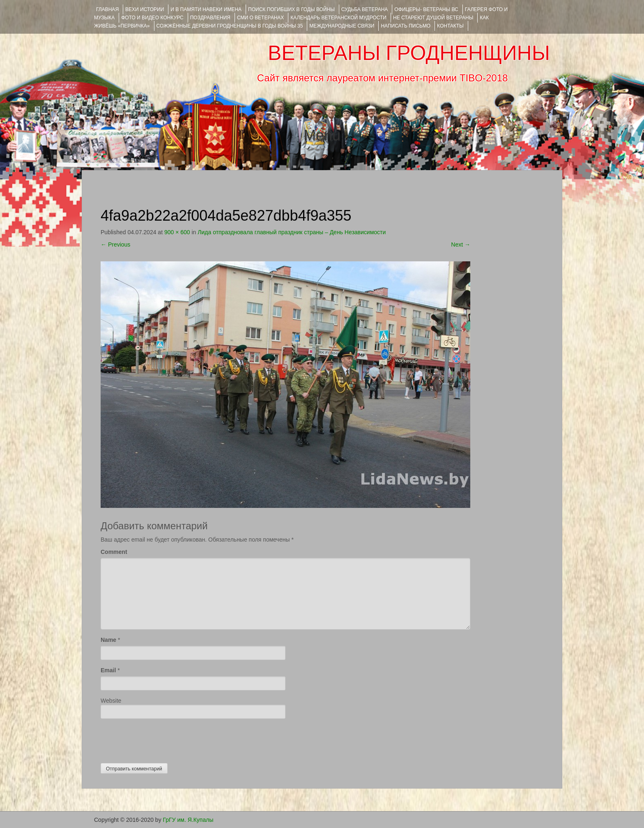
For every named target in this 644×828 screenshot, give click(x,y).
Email (108, 670)
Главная (107, 9)
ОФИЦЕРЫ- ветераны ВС (426, 9)
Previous (115, 244)
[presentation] (163, 739)
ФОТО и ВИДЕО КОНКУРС (152, 18)
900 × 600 (177, 232)
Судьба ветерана (365, 9)
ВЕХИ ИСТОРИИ (145, 9)
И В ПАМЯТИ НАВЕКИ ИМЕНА (206, 9)
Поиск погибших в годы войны (291, 9)
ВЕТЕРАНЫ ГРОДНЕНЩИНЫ (409, 53)
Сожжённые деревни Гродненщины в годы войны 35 (230, 26)
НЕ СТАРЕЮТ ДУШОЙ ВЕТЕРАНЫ (433, 18)
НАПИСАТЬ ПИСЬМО (406, 26)
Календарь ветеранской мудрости (338, 18)
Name (108, 640)
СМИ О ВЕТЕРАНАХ (260, 18)
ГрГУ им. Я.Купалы (188, 820)
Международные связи (342, 26)
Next (461, 244)
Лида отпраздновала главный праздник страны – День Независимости (292, 232)
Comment (114, 552)
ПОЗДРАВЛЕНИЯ (210, 18)
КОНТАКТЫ (450, 26)
